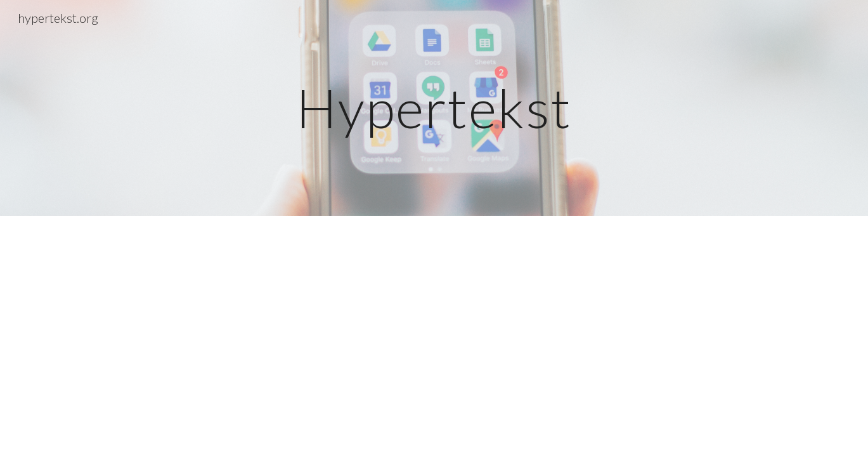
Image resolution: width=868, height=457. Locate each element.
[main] (434, 108)
